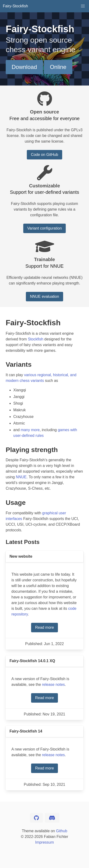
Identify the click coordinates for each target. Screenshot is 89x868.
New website (21, 556)
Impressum (44, 842)
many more (30, 430)
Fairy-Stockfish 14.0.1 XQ (32, 661)
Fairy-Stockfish (15, 6)
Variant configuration (45, 228)
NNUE (21, 477)
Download (24, 67)
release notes (53, 685)
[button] (83, 6)
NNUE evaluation (44, 296)
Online (58, 67)
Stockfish (35, 339)
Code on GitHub (44, 155)
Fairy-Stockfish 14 (26, 731)
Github (62, 831)
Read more (44, 627)
